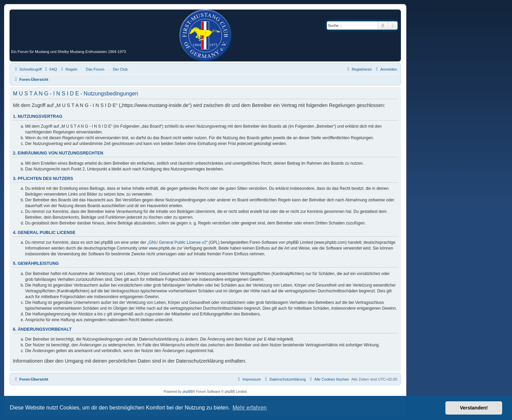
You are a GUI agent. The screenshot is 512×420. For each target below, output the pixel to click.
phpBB (188, 392)
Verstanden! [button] (474, 408)
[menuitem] (50, 69)
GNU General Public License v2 (178, 242)
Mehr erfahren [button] (250, 408)
